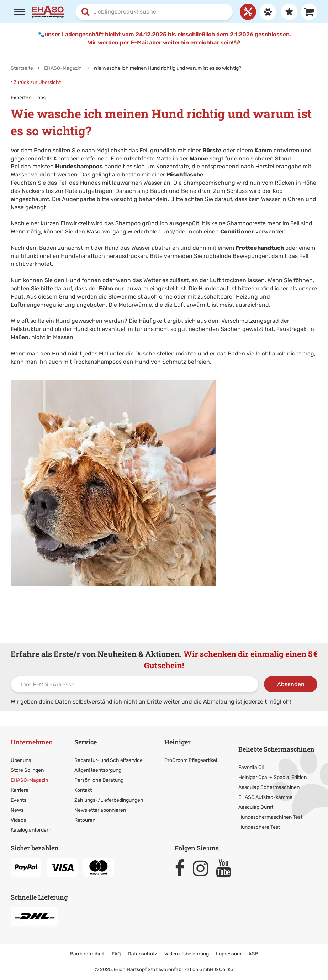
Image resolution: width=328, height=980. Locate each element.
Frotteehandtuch (260, 248)
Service (86, 742)
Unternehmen (32, 742)
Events (18, 800)
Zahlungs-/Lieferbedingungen (109, 800)
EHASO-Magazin (29, 780)
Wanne (199, 159)
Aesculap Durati (256, 807)
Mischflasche (185, 175)
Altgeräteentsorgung (98, 770)
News (17, 810)
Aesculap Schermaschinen (269, 787)
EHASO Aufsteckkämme (265, 797)
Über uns (21, 760)
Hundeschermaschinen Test (270, 817)
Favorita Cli (251, 767)
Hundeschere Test (259, 827)
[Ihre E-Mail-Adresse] (135, 684)
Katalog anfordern (31, 830)
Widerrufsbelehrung (187, 954)
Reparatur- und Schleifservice (109, 760)
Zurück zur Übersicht (36, 82)
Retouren (85, 820)
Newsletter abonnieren (100, 810)
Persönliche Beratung (99, 780)
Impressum (229, 954)
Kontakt (83, 790)
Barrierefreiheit (87, 954)
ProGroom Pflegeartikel (191, 760)
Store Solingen (27, 770)
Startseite (22, 68)
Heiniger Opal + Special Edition (273, 777)
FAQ (116, 954)
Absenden (291, 684)
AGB (253, 954)
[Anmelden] (266, 12)
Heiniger (178, 742)
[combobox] (154, 12)
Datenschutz (142, 954)
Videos (18, 820)
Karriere (20, 790)
